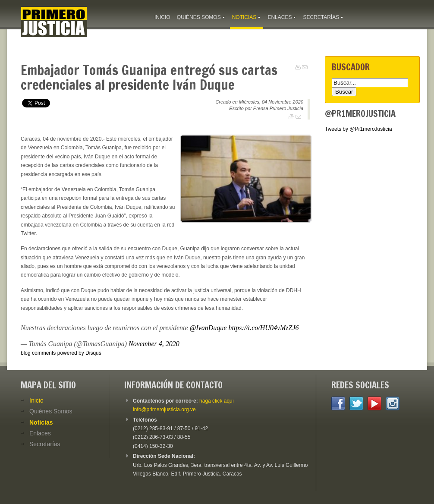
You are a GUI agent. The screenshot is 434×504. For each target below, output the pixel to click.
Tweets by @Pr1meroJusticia (359, 129)
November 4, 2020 (154, 344)
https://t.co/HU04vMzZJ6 (263, 328)
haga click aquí (217, 401)
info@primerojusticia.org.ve (164, 409)
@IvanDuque (208, 328)
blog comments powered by (61, 353)
